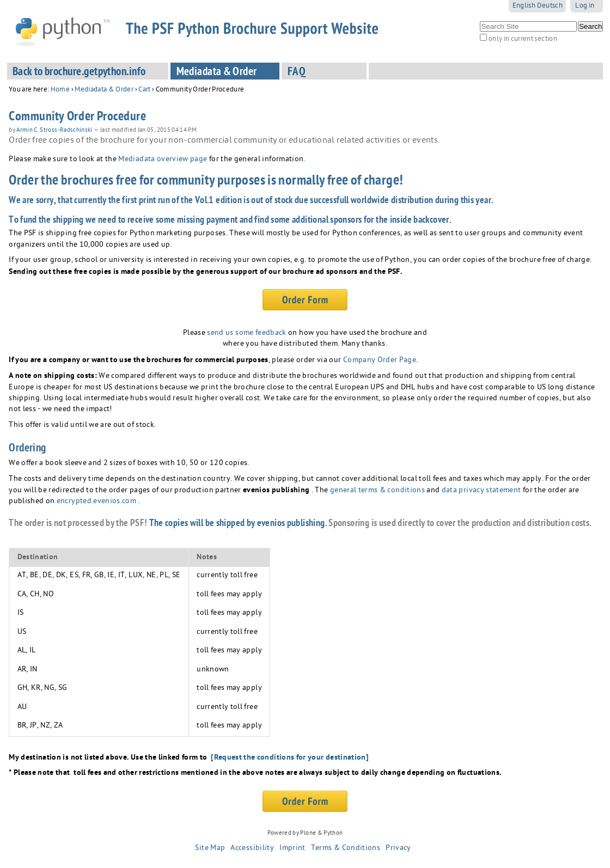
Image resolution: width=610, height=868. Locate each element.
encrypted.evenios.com (96, 502)
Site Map (210, 848)
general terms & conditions (377, 491)
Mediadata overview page (162, 160)
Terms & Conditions (346, 848)
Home (60, 90)
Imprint (292, 848)
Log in (585, 6)
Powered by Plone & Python (305, 833)
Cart (144, 90)
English (524, 6)
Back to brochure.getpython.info (79, 73)
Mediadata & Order (217, 73)
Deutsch (550, 6)
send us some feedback (246, 334)
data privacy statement (481, 491)
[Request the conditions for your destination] (290, 758)
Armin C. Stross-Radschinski (54, 131)
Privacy (398, 848)
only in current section (523, 39)
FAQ (297, 73)
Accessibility (252, 848)
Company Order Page (380, 361)
